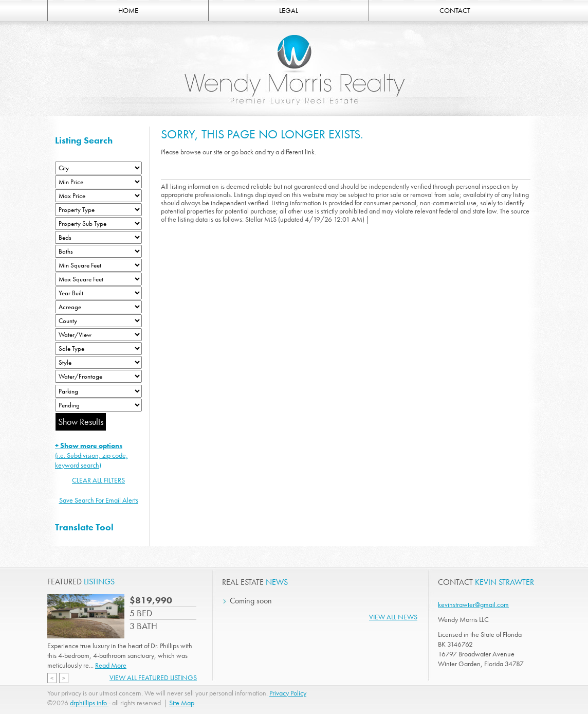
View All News (393, 617)
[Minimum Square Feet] (98, 265)
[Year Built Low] (98, 293)
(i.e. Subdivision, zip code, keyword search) (91, 455)
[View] (98, 335)
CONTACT (455, 10)
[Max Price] (98, 196)
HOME (128, 10)
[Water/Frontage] (98, 376)
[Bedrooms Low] (98, 237)
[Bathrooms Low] (98, 251)
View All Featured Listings (153, 677)
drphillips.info (89, 703)
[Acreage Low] (98, 307)
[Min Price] (98, 182)
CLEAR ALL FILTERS (98, 480)
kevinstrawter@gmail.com (473, 604)
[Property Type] (98, 210)
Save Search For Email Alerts (99, 500)
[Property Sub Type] (98, 224)
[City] (98, 168)
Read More (111, 665)
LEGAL (289, 10)
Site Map (182, 703)
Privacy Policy (288, 693)
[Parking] (98, 391)
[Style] (98, 362)
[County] (98, 321)
